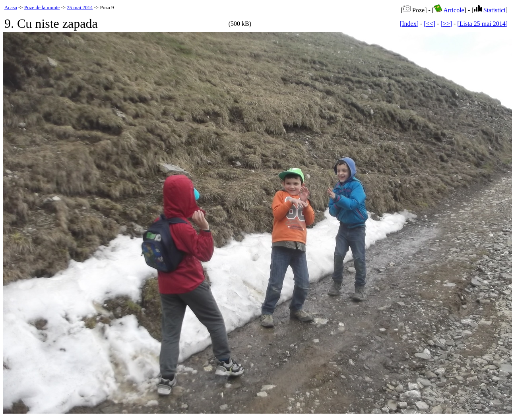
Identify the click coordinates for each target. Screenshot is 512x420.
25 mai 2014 (80, 7)
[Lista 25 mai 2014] (482, 24)
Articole (449, 10)
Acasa (11, 7)
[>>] (446, 24)
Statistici (490, 10)
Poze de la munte (42, 7)
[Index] (409, 24)
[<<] (430, 24)
